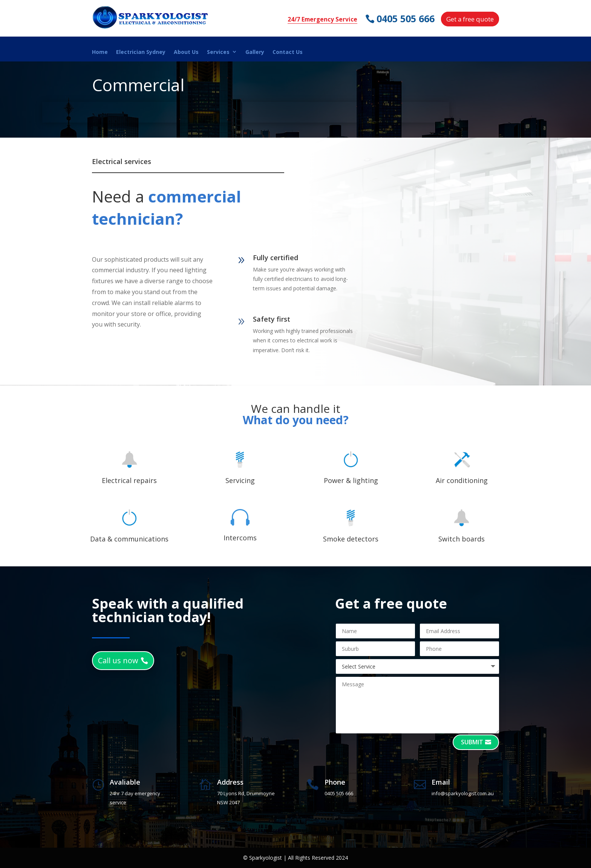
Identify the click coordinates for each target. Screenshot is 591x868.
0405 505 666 (406, 19)
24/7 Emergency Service (322, 19)
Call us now (118, 660)
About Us (186, 52)
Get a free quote (470, 19)
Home (100, 52)
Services (218, 52)
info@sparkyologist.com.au (463, 793)
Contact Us (288, 52)
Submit (472, 742)
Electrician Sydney (141, 52)
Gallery (255, 52)
